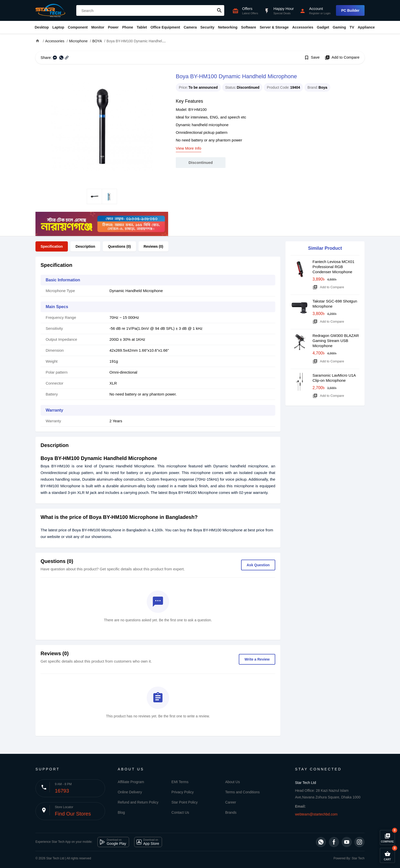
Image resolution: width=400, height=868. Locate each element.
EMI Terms (180, 782)
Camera (190, 27)
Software (249, 27)
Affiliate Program (131, 782)
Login (327, 13)
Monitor (98, 27)
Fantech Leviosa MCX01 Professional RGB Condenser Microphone (333, 267)
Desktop (42, 27)
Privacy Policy (183, 792)
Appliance (366, 27)
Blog (121, 812)
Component (78, 27)
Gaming (339, 27)
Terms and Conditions (242, 792)
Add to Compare (342, 58)
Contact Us (180, 812)
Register (314, 13)
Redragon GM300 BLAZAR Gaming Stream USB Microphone (336, 341)
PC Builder (350, 10)
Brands (231, 812)
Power (113, 27)
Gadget (323, 27)
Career (231, 802)
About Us (233, 782)
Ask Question (258, 565)
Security (207, 27)
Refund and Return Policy (138, 802)
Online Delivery (130, 792)
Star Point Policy (185, 802)
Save (312, 58)
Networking (228, 27)
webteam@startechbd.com (316, 814)
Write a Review (257, 659)
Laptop (58, 27)
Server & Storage (274, 27)
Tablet (142, 27)
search (219, 10)
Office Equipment (165, 27)
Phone (128, 27)
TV (352, 27)
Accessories (303, 27)
